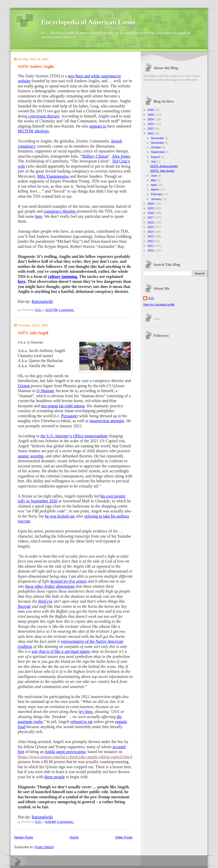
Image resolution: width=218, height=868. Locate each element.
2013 (151, 236)
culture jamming (63, 277)
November (158, 143)
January (156, 199)
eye (50, 601)
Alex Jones (121, 156)
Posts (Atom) (44, 847)
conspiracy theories (60, 211)
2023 (151, 124)
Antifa (50, 752)
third (43, 601)
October (156, 147)
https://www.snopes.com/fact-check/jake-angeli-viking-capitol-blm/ (75, 757)
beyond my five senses (69, 581)
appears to (98, 126)
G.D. (151, 298)
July (154, 161)
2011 (151, 246)
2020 (151, 204)
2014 (151, 232)
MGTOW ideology (33, 131)
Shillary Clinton (95, 156)
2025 (151, 115)
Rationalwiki (42, 301)
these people (55, 777)
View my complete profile (159, 304)
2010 (151, 250)
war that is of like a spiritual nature (61, 651)
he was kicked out (60, 516)
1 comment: (67, 310)
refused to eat (81, 722)
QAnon (24, 386)
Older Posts (124, 837)
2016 (151, 222)
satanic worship (31, 456)
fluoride (24, 606)
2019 (151, 208)
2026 (151, 110)
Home (74, 837)
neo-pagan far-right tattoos (63, 406)
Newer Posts (24, 837)
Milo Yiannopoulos (53, 176)
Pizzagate (69, 416)
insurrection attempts (107, 421)
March (155, 189)
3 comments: (66, 822)
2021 (151, 133)
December (158, 138)
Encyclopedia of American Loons (88, 22)
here (39, 216)
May (154, 180)
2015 (151, 227)
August (156, 157)
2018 (151, 213)
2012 (151, 241)
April (154, 185)
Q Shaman (45, 391)
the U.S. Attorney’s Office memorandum (74, 436)
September (158, 152)
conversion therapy (44, 116)
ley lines (86, 712)
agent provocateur (71, 752)
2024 (151, 119)
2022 (151, 129)
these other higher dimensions (50, 586)
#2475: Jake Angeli (33, 333)
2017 (151, 218)
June (154, 176)
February (157, 194)
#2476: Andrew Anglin (36, 66)
